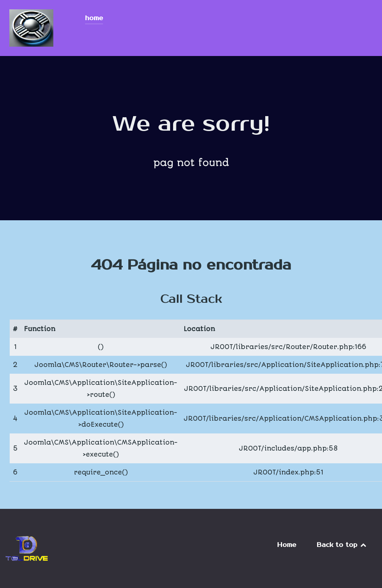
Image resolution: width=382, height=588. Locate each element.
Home (287, 545)
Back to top (342, 545)
